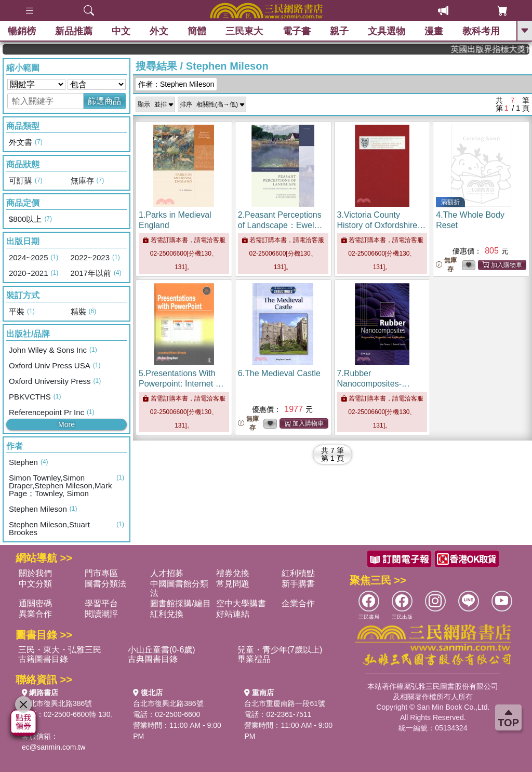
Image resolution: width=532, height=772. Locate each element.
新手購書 (298, 584)
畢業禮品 (254, 659)
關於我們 (35, 573)
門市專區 (101, 573)
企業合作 (298, 603)
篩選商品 (104, 101)
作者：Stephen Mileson (176, 84)
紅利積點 (298, 573)
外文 (159, 31)
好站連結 (233, 614)
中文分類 (35, 584)
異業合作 (35, 614)
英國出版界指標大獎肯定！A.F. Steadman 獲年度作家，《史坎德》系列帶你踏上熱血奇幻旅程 (498, 49)
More (66, 424)
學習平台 (101, 603)
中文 (121, 31)
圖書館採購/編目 (180, 603)
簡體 (197, 31)
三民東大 (244, 31)
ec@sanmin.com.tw (54, 747)
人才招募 (167, 573)
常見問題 (233, 584)
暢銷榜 (22, 31)
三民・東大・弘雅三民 (60, 650)
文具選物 (387, 31)
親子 (339, 31)
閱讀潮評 (101, 614)
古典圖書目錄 (153, 659)
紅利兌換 (167, 614)
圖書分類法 (105, 584)
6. (279, 373)
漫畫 (434, 31)
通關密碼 (35, 603)
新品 (74, 31)
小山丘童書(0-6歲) (162, 650)
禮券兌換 (233, 573)
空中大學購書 (241, 603)
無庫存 (446, 265)
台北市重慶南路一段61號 (285, 703)
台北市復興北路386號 (57, 703)
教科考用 (481, 31)
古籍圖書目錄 (43, 659)
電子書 (297, 31)
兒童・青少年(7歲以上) (280, 650)
